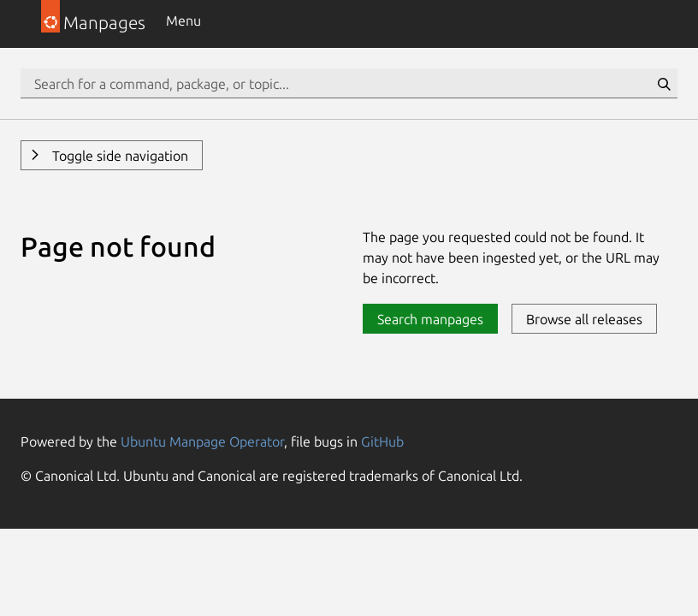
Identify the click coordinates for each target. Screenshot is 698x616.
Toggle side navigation (118, 156)
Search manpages (430, 319)
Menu (183, 21)
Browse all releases (584, 319)
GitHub (382, 441)
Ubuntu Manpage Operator (202, 441)
